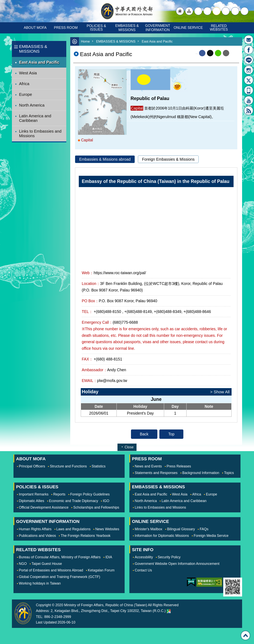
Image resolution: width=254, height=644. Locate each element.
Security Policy (169, 557)
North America (32, 105)
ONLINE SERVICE (188, 28)
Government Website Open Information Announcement (177, 564)
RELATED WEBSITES (219, 28)
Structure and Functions (68, 466)
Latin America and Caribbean (35, 118)
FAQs (204, 529)
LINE (249, 60)
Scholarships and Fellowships (96, 507)
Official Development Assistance (44, 507)
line (218, 53)
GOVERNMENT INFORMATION (158, 28)
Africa (24, 84)
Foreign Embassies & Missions (168, 159)
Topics (229, 473)
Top (171, 434)
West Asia (28, 73)
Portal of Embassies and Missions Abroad (51, 570)
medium (216, 11)
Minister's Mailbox (249, 40)
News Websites (107, 529)
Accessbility (144, 557)
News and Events (148, 466)
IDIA (109, 557)
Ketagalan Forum (101, 570)
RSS (249, 111)
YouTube (249, 100)
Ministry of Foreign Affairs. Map (169, 611)
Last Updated (46, 622)
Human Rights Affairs (35, 529)
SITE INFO (143, 550)
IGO (106, 501)
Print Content (234, 53)
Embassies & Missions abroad (105, 159)
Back (144, 434)
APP (249, 90)
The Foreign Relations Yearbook (86, 536)
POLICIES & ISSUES (97, 28)
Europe (25, 94)
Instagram (249, 70)
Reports (59, 494)
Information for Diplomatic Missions (162, 536)
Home (85, 41)
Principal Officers (32, 466)
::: (14, 43)
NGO (23, 564)
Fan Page (249, 50)
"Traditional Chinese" (198, 11)
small (226, 11)
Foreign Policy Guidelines (90, 494)
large (207, 11)
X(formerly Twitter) (249, 80)
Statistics (99, 466)
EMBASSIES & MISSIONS (127, 28)
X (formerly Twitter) (210, 53)
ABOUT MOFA (35, 28)
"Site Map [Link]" (189, 11)
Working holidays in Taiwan (40, 583)
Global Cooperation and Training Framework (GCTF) (60, 577)
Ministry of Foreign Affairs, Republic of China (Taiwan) (127, 11)
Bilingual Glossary (181, 529)
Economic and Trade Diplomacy (74, 501)
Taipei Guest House (47, 564)
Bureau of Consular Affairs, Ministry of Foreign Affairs (60, 557)
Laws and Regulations (74, 529)
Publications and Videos (37, 536)
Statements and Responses (156, 473)
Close (129, 447)
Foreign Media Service (211, 536)
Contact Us (143, 570)
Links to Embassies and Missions (40, 134)
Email (226, 53)
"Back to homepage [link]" (180, 11)
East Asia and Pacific (39, 62)
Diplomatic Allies (32, 501)
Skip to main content (2, 2)
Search (244, 11)
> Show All (220, 392)
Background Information (201, 473)
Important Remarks (34, 494)
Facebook (202, 53)
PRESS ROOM (66, 28)
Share (235, 11)
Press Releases (179, 466)
